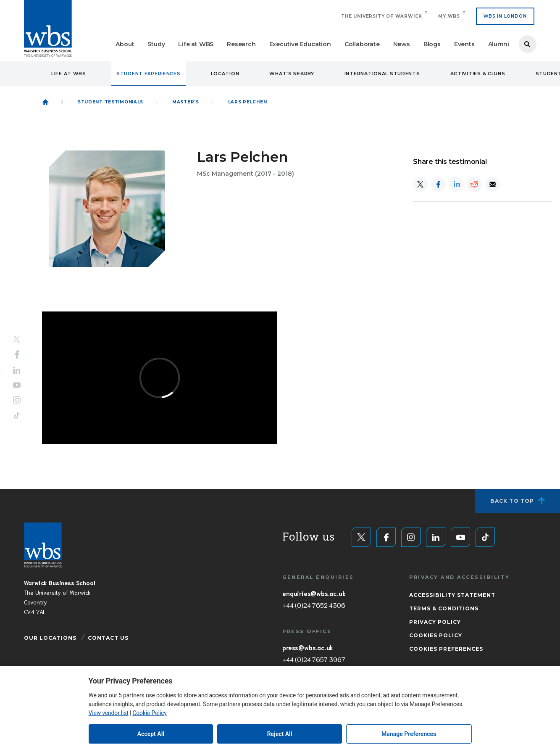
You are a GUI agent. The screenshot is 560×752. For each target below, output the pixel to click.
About (125, 44)
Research (241, 44)
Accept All (151, 734)
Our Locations (50, 638)
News (402, 44)
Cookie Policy (149, 713)
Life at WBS (196, 44)
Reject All (280, 734)
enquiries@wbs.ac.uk (314, 593)
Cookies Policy (436, 635)
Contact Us (108, 638)
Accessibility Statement (452, 595)
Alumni (499, 44)
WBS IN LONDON (505, 16)
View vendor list (109, 713)
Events (464, 44)
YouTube (17, 385)
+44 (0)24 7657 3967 (314, 659)
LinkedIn (17, 371)
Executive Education (300, 44)
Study (156, 44)
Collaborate (362, 44)
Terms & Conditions (444, 608)
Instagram (17, 400)
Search (528, 44)
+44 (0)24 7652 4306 (314, 605)
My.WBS (449, 16)
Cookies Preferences (446, 649)
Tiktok (17, 415)
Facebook (17, 355)
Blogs (432, 44)
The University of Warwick (382, 16)
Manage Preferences (409, 734)
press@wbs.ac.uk (308, 647)
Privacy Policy (435, 622)
